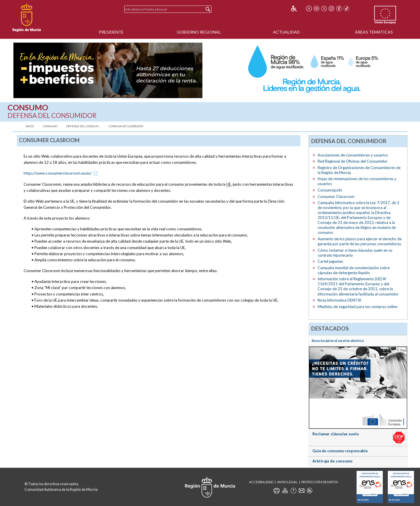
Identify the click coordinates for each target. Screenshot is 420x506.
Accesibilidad (261, 482)
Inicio (30, 126)
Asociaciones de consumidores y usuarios (353, 155)
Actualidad (286, 32)
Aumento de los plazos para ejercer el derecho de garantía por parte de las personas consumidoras (360, 241)
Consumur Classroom (126, 126)
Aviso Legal (287, 482)
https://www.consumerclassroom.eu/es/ (62, 173)
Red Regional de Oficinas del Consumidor (353, 161)
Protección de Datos (320, 482)
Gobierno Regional (199, 32)
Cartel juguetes (330, 261)
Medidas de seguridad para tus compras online (357, 307)
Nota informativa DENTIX (339, 300)
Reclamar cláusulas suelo (336, 434)
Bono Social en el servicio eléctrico (338, 341)
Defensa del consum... (83, 126)
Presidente (111, 32)
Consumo (50, 126)
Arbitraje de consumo (332, 461)
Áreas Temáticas (374, 32)
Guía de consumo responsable (340, 451)
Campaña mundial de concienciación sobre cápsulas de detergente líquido (354, 270)
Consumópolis (330, 190)
